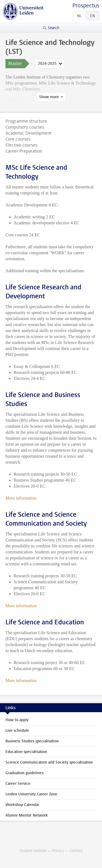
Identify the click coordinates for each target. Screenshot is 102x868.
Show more (49, 97)
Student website (33, 851)
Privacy (58, 851)
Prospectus (86, 6)
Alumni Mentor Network (27, 815)
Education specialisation (26, 752)
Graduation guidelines (24, 773)
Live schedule (17, 731)
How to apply (17, 720)
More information (21, 498)
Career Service (18, 784)
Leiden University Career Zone (31, 794)
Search (54, 28)
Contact (76, 851)
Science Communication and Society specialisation (49, 762)
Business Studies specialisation (32, 741)
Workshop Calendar (22, 805)
